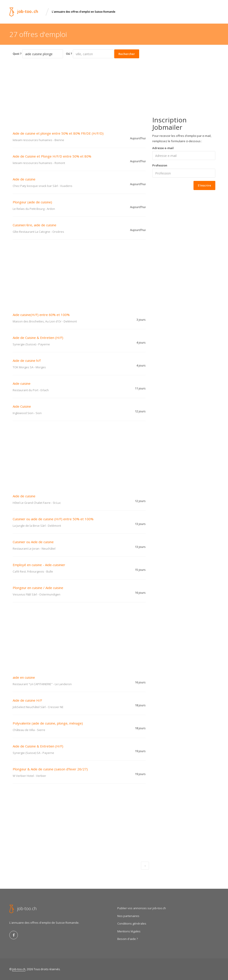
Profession (160, 165)
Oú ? (69, 54)
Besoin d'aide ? (128, 939)
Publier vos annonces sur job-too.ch (142, 908)
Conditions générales (132, 923)
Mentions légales (129, 931)
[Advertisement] (79, 92)
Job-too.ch (19, 969)
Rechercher (127, 54)
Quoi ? (17, 54)
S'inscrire (204, 185)
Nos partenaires (128, 916)
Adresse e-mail (163, 148)
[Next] (145, 866)
